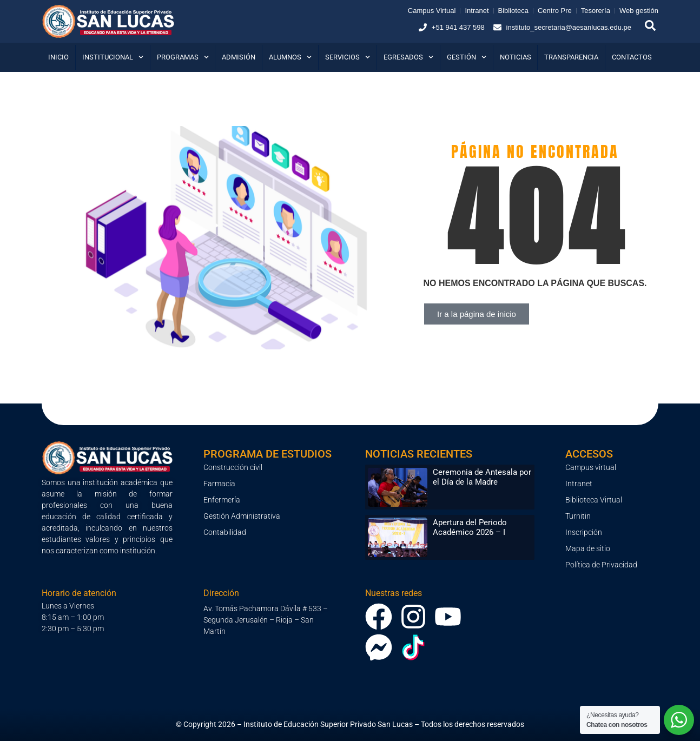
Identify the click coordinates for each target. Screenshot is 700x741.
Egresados (408, 57)
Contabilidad (225, 532)
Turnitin (578, 516)
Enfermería (222, 500)
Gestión (467, 57)
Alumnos (290, 57)
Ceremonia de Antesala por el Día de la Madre (482, 477)
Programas (183, 57)
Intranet (579, 484)
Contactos (632, 57)
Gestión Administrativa (242, 516)
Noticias (516, 57)
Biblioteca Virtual (594, 500)
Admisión (239, 57)
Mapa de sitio (588, 548)
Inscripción (584, 532)
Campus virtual (591, 467)
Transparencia (571, 57)
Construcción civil (233, 467)
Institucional (113, 57)
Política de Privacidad (601, 565)
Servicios (348, 57)
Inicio (58, 57)
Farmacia (219, 484)
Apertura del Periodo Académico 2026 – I (470, 527)
